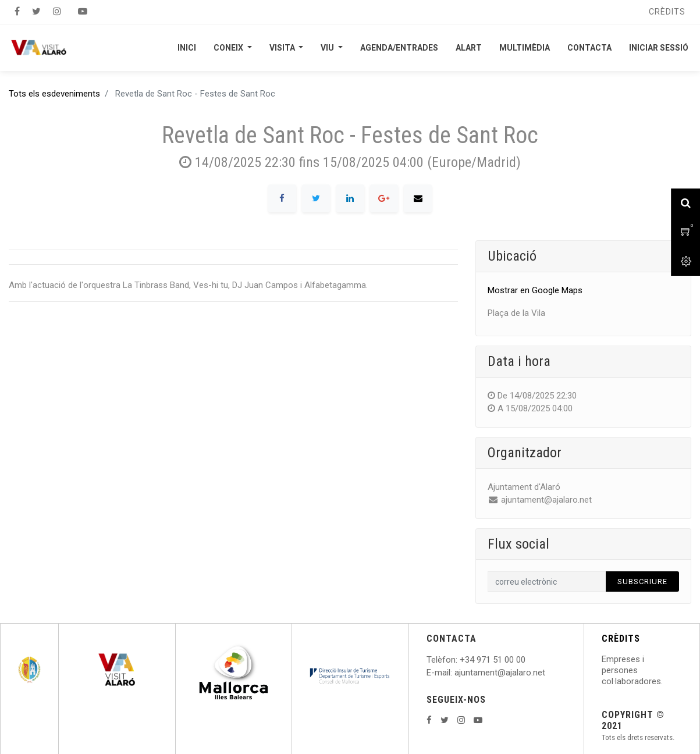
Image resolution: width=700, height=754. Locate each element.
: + (460, 660)
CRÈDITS (621, 639)
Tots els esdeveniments (54, 94)
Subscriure (642, 581)
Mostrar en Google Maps (535, 290)
